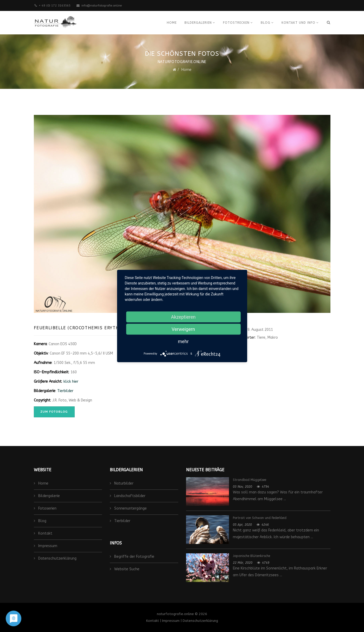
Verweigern (183, 329)
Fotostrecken (236, 23)
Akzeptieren (183, 317)
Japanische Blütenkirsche (251, 556)
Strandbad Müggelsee (250, 480)
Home (172, 23)
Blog (266, 23)
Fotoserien (47, 508)
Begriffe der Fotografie (134, 557)
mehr (183, 341)
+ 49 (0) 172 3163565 (55, 5)
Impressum (47, 546)
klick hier (71, 382)
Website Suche (126, 569)
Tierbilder (65, 391)
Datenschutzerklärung (57, 558)
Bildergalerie (49, 496)
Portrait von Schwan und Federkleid (260, 518)
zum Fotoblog (54, 412)
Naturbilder (123, 483)
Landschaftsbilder (129, 496)
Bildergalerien (198, 23)
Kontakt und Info (298, 23)
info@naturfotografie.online (102, 5)
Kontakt (45, 533)
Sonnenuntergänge (130, 508)
